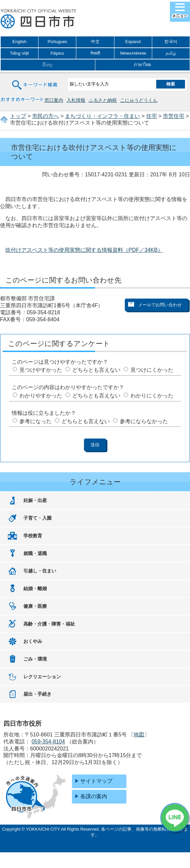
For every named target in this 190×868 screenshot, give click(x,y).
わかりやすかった (41, 396)
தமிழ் (171, 53)
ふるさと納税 (103, 100)
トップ (18, 116)
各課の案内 (94, 796)
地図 (139, 735)
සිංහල (48, 65)
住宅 (152, 116)
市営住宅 (174, 116)
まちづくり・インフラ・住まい (102, 116)
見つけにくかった (152, 370)
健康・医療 (35, 606)
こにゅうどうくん (139, 100)
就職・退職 (35, 553)
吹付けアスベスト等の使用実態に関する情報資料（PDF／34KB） (84, 250)
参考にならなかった (144, 421)
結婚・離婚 (35, 588)
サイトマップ (96, 781)
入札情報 (76, 100)
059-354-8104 (48, 742)
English (19, 42)
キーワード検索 (35, 81)
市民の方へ (45, 116)
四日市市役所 (38, 19)
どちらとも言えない (96, 370)
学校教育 (33, 536)
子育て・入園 (37, 518)
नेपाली (95, 53)
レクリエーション (42, 677)
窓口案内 (54, 100)
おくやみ (33, 641)
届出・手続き (37, 694)
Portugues (57, 42)
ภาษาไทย (142, 65)
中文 (95, 42)
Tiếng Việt (20, 53)
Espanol (133, 42)
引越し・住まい (40, 571)
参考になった (35, 421)
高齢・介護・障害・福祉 (49, 624)
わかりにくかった (152, 396)
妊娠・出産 (35, 500)
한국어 (171, 42)
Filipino (57, 53)
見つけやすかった (41, 370)
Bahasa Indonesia (133, 53)
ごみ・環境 (35, 659)
